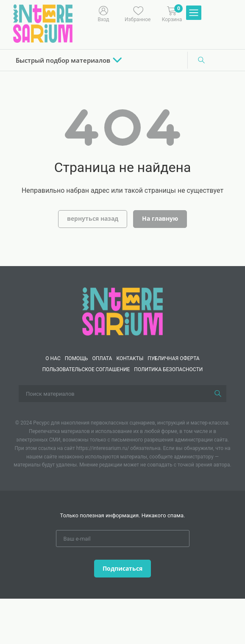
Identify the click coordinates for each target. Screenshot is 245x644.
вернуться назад (93, 218)
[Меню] (194, 13)
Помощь (77, 358)
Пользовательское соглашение (86, 369)
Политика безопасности (168, 369)
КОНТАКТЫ (130, 358)
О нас (53, 358)
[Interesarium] (122, 311)
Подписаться (122, 568)
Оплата (102, 358)
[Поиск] (201, 60)
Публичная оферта (173, 358)
